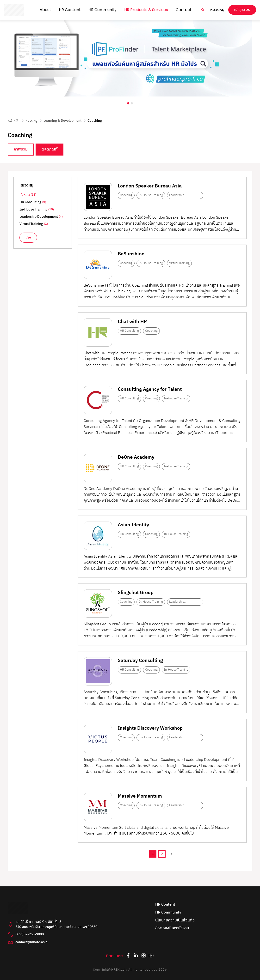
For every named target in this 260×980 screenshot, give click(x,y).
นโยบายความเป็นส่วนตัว (175, 921)
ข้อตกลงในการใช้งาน (172, 929)
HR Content (70, 10)
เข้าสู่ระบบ (242, 10)
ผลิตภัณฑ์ (50, 149)
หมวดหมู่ (217, 10)
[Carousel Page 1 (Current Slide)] (128, 103)
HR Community (102, 10)
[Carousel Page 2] (132, 103)
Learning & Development (62, 121)
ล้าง (28, 238)
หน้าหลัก (14, 121)
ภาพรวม (21, 149)
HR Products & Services (146, 10)
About (45, 10)
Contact (184, 10)
